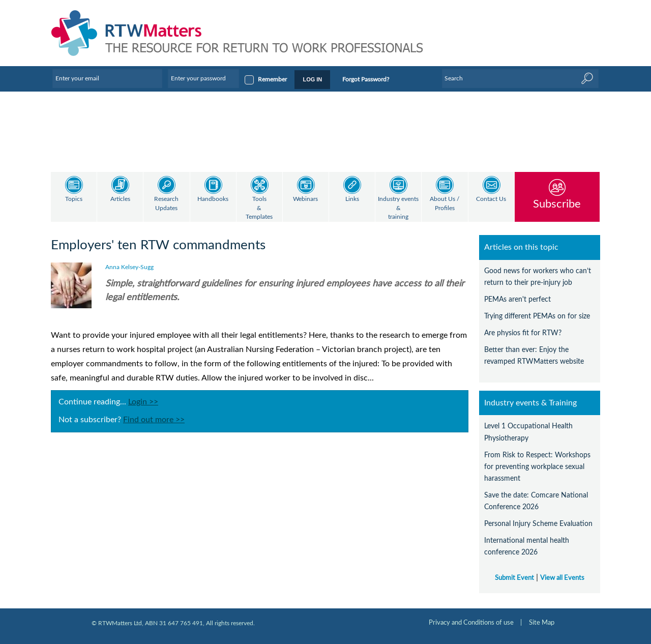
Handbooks (213, 199)
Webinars (305, 199)
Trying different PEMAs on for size (537, 316)
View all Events (562, 578)
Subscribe (557, 204)
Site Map (542, 623)
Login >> (143, 402)
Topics (74, 199)
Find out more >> (154, 420)
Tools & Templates (259, 208)
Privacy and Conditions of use (471, 623)
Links (352, 199)
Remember (272, 79)
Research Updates (166, 204)
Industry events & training (398, 208)
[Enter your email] (107, 78)
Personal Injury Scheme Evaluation (538, 524)
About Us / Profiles (445, 204)
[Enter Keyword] (520, 78)
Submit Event (514, 578)
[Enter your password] (203, 78)
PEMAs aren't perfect (517, 299)
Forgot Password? (366, 79)
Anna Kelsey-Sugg (129, 267)
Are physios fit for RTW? (523, 333)
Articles (120, 199)
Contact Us (491, 199)
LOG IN (312, 79)
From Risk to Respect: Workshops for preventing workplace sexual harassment (537, 467)
